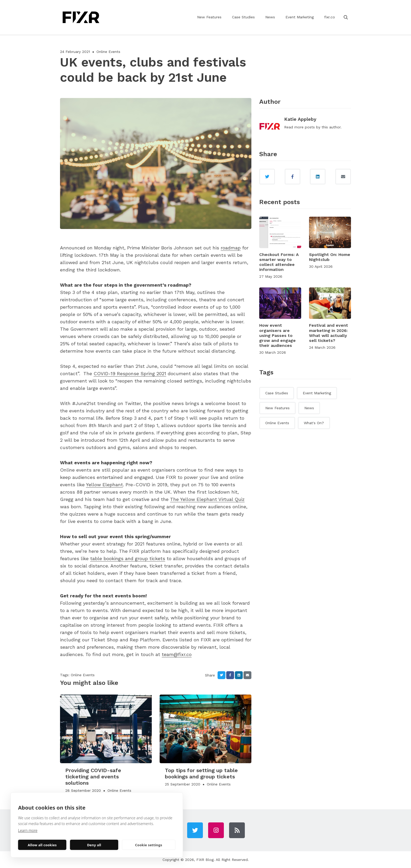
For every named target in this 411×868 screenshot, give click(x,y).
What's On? (314, 423)
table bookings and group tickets (128, 558)
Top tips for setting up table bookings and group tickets (201, 773)
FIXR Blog (205, 860)
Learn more (28, 830)
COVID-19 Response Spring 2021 (130, 373)
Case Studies (243, 17)
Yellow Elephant (104, 485)
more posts (305, 127)
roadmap (231, 248)
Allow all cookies (42, 845)
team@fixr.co (177, 654)
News (270, 17)
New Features (209, 17)
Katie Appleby (300, 119)
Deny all (94, 845)
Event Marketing (300, 17)
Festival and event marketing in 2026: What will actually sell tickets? (329, 333)
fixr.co (330, 17)
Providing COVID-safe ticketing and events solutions (93, 777)
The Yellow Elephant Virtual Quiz (207, 499)
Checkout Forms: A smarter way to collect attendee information (279, 262)
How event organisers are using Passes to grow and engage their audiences (277, 335)
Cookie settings (148, 845)
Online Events (108, 52)
